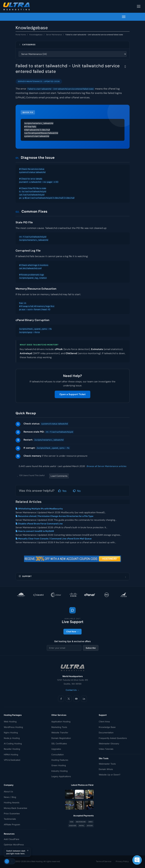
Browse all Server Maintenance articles (107, 466)
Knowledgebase (36, 35)
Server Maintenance (54, 35)
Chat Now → (72, 631)
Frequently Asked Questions (113, 738)
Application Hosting (61, 722)
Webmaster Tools (107, 764)
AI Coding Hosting (13, 744)
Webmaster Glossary (109, 744)
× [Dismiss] (28, 850)
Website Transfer (60, 733)
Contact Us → (72, 690)
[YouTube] (76, 699)
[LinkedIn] (84, 699)
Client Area (104, 722)
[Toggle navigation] (139, 6)
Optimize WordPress (14, 845)
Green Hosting (59, 765)
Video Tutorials (106, 749)
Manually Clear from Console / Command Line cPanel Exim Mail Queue (54, 539)
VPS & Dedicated (12, 760)
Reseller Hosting (12, 749)
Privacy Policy (122, 861)
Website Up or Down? (110, 775)
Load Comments (59, 476)
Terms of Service (104, 861)
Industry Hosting (59, 771)
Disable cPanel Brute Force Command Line (39, 524)
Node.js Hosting (12, 738)
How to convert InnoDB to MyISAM (35, 531)
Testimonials (10, 819)
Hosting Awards (12, 802)
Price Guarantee (12, 813)
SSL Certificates (59, 744)
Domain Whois (106, 769)
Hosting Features (60, 760)
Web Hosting (10, 722)
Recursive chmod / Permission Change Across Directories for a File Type (54, 516)
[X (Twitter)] (69, 699)
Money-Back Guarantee (16, 808)
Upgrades (56, 749)
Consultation (58, 755)
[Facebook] (61, 699)
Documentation (106, 733)
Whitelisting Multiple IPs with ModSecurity (39, 509)
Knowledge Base (107, 727)
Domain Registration (61, 738)
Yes (62, 491)
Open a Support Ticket (72, 394)
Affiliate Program (12, 824)
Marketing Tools (59, 727)
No (77, 491)
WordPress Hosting (13, 727)
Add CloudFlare (12, 839)
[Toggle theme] (10, 861)
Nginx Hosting (11, 733)
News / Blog (10, 797)
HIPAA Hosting (11, 755)
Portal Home (21, 35)
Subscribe (91, 648)
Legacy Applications (61, 776)
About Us (8, 791)
